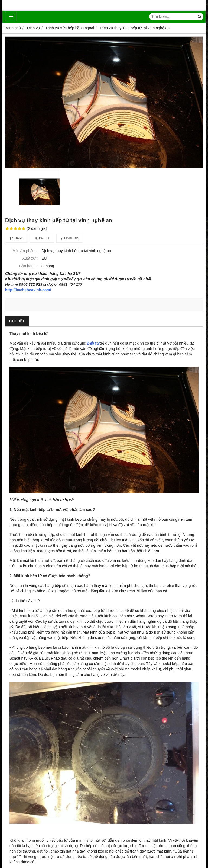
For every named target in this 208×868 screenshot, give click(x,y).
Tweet (42, 238)
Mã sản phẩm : (25, 251)
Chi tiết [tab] (17, 321)
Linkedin (70, 238)
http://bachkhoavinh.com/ (28, 290)
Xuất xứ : (30, 258)
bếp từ (93, 343)
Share (17, 238)
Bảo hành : (28, 266)
